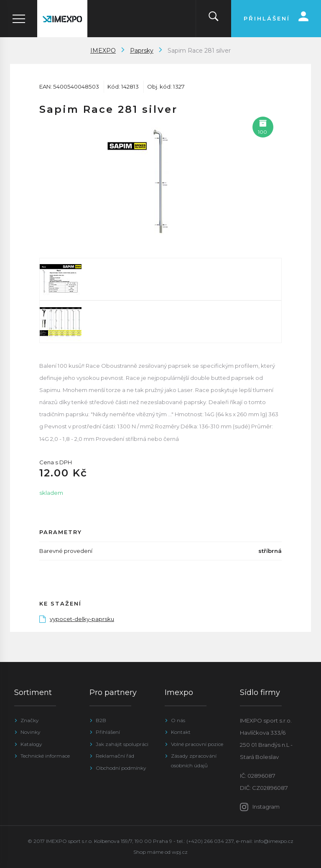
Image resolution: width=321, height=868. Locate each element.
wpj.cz (180, 852)
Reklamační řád (115, 756)
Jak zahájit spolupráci (122, 744)
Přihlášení (108, 732)
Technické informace (45, 756)
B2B (101, 720)
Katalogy (31, 744)
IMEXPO (103, 51)
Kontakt (181, 732)
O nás (178, 720)
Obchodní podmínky (121, 768)
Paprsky (142, 51)
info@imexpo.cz (274, 841)
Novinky (31, 732)
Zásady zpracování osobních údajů (194, 760)
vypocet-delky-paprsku (77, 619)
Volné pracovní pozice (197, 744)
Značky (30, 720)
